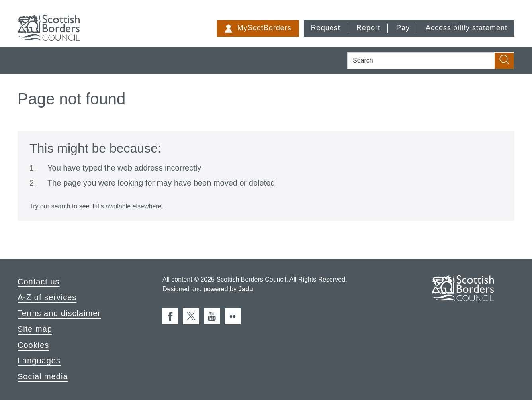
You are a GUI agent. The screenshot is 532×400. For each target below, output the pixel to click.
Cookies (33, 345)
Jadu (245, 289)
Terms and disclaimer (59, 313)
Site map (35, 329)
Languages (39, 361)
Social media (43, 376)
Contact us (39, 282)
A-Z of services (47, 297)
